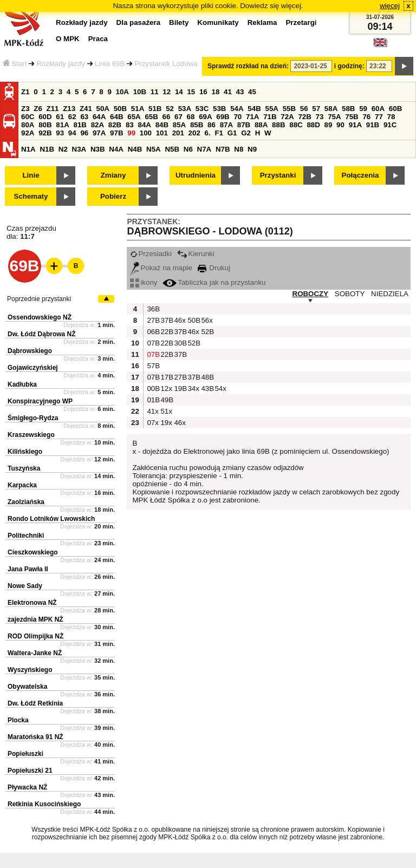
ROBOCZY (311, 294)
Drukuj (214, 268)
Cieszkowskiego (33, 552)
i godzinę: (349, 66)
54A (237, 109)
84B (162, 125)
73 (320, 117)
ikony (144, 282)
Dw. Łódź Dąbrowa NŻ (42, 334)
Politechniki (26, 536)
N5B (172, 149)
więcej (390, 6)
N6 (188, 149)
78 (391, 117)
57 (316, 109)
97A (99, 133)
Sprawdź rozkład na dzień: (248, 66)
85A (179, 125)
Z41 (86, 109)
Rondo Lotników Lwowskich (51, 519)
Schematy (31, 196)
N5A (154, 149)
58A (331, 109)
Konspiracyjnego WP (40, 401)
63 (84, 117)
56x (206, 320)
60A (378, 109)
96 (84, 133)
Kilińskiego (25, 452)
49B (166, 400)
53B (219, 109)
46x (179, 320)
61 (60, 117)
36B (152, 309)
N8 (239, 149)
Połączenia (360, 175)
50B (120, 109)
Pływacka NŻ (27, 787)
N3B (98, 149)
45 (252, 92)
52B (206, 332)
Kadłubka (22, 384)
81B (80, 125)
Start (15, 64)
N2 (63, 149)
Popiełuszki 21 (30, 771)
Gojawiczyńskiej (33, 368)
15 (191, 92)
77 (379, 117)
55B (289, 109)
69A (205, 117)
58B (348, 109)
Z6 (38, 109)
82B (115, 125)
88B (278, 125)
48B (206, 377)
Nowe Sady (25, 586)
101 (162, 133)
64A (99, 117)
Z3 (25, 109)
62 (72, 117)
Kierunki (196, 254)
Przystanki (278, 175)
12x (166, 389)
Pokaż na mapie (161, 268)
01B (152, 400)
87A (226, 125)
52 (170, 109)
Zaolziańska (26, 502)
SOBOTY (350, 294)
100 (146, 133)
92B (45, 133)
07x (152, 423)
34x (193, 389)
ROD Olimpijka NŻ (35, 636)
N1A (28, 149)
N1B (47, 149)
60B (395, 109)
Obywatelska (27, 687)
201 (178, 133)
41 (228, 92)
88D (313, 125)
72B (304, 117)
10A (122, 92)
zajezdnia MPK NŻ (35, 619)
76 (366, 117)
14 (179, 92)
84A (144, 125)
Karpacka (22, 485)
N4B (135, 149)
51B (155, 109)
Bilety (179, 22)
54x (220, 389)
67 (178, 117)
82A (97, 125)
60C (28, 117)
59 (363, 109)
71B (270, 117)
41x (152, 411)
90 (340, 125)
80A (28, 125)
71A (252, 117)
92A (28, 133)
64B (116, 117)
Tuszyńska (24, 468)
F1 (219, 133)
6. (208, 133)
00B (152, 389)
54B (254, 109)
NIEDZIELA (390, 294)
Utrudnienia (196, 175)
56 (304, 109)
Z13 (69, 109)
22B (166, 332)
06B (152, 332)
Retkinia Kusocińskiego (44, 804)
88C (296, 125)
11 (155, 92)
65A (134, 117)
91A (355, 125)
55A (271, 109)
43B (206, 389)
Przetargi (301, 22)
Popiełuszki (25, 754)
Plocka (18, 720)
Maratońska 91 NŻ (35, 737)
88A (261, 125)
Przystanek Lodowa (166, 64)
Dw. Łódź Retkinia (35, 703)
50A (103, 109)
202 (194, 133)
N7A (204, 149)
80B (45, 125)
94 (72, 133)
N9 (252, 149)
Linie (31, 175)
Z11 (53, 109)
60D (45, 117)
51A (138, 109)
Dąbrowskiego (30, 351)
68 (191, 117)
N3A (79, 149)
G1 (232, 133)
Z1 (25, 92)
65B (151, 117)
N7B (223, 149)
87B (244, 125)
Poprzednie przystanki (39, 299)
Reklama (262, 22)
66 (167, 117)
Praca (98, 39)
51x (166, 411)
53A (185, 109)
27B (152, 320)
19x (166, 423)
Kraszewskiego (31, 435)
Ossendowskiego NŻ (40, 317)
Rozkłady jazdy (61, 64)
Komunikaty (218, 22)
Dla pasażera (139, 22)
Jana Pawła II (28, 569)
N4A (116, 149)
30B (179, 343)
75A (334, 117)
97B (116, 133)
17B (166, 377)
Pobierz (113, 196)
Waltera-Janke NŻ (35, 653)
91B (373, 125)
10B (140, 92)
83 (130, 125)
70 (238, 117)
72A (287, 117)
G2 (246, 133)
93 (60, 133)
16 (203, 92)
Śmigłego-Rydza (33, 418)
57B (152, 366)
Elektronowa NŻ (32, 603)
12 (167, 92)
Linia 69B (110, 64)
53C (202, 109)
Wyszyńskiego (30, 670)
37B (166, 320)
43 (240, 92)
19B (179, 389)
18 (215, 92)
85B (197, 125)
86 (212, 125)
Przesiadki (151, 254)
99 (131, 133)
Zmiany (113, 175)
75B (352, 117)
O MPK (68, 39)
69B (223, 117)
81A (62, 125)
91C (390, 125)
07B (152, 343)
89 (329, 125)
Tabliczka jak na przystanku (214, 282)
